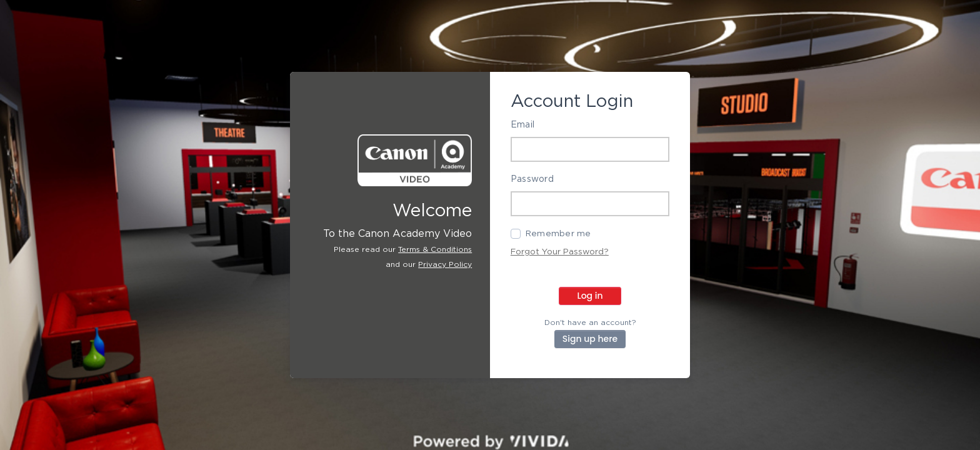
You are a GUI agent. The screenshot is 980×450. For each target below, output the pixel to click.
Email (522, 125)
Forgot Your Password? (560, 252)
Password (532, 179)
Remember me (558, 234)
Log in (590, 296)
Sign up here (590, 339)
